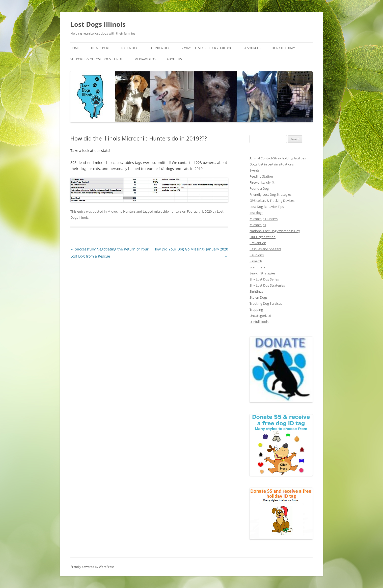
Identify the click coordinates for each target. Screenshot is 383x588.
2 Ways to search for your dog (207, 48)
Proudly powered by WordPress (92, 567)
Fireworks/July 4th (263, 182)
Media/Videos (145, 59)
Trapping (256, 310)
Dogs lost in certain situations (272, 164)
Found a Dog (259, 188)
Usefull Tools (259, 322)
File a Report (100, 48)
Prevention (258, 243)
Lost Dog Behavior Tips (267, 207)
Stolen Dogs (258, 297)
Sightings (256, 291)
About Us (174, 59)
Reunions (257, 255)
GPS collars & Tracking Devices (272, 201)
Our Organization (263, 237)
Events (255, 170)
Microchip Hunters (121, 211)
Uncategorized (260, 316)
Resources (252, 48)
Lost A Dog (130, 48)
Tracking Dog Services (266, 303)
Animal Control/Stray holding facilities (278, 158)
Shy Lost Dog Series (264, 279)
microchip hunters (168, 211)
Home (75, 48)
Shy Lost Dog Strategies (267, 285)
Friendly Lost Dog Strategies (270, 194)
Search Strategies (262, 273)
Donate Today (283, 48)
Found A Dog (160, 48)
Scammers (257, 267)
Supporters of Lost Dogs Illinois (97, 59)
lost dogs (256, 213)
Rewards (256, 261)
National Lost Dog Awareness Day (275, 231)
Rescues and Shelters (265, 249)
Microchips (258, 225)
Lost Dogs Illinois (98, 24)
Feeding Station (261, 176)
